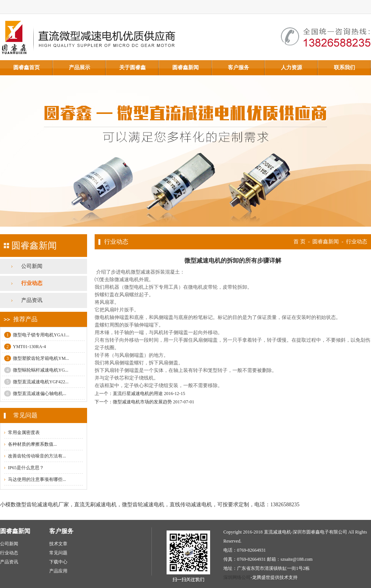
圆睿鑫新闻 (185, 68)
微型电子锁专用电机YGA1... (37, 335)
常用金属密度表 (24, 432)
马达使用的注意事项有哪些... (37, 479)
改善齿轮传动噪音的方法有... (37, 456)
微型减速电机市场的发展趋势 (142, 402)
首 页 (299, 242)
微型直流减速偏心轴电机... (35, 394)
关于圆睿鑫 (132, 68)
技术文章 (58, 544)
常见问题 (58, 553)
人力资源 (291, 68)
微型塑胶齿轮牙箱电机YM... (37, 358)
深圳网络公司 (237, 577)
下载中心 (58, 562)
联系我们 (344, 68)
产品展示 (79, 68)
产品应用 (58, 571)
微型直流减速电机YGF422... (36, 382)
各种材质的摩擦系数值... (32, 444)
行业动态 (32, 283)
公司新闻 (32, 266)
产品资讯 (32, 300)
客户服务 (238, 68)
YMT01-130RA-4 (25, 347)
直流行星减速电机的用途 (138, 394)
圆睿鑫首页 (26, 68)
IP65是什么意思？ (26, 468)
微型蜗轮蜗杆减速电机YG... (36, 370)
